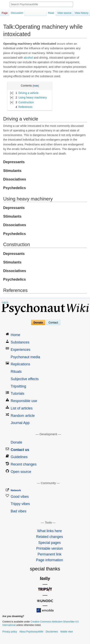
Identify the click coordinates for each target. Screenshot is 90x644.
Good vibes (20, 497)
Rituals (16, 372)
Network (16, 490)
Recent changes (24, 464)
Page (5, 13)
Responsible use (24, 401)
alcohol (28, 58)
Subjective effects (25, 379)
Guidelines (19, 457)
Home (15, 335)
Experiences (21, 350)
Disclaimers (52, 632)
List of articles (22, 408)
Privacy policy (10, 632)
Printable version (49, 548)
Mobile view (66, 632)
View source (64, 13)
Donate (38, 322)
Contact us (20, 450)
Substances (20, 342)
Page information (49, 560)
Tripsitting (18, 386)
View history (81, 13)
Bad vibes (19, 511)
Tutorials (17, 394)
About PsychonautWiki (31, 632)
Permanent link (49, 554)
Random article (23, 416)
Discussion (17, 13)
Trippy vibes (20, 504)
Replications (20, 364)
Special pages (50, 543)
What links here (49, 531)
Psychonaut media (25, 357)
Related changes (50, 537)
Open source (21, 472)
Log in (5, 302)
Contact (53, 322)
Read (51, 13)
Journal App (20, 423)
